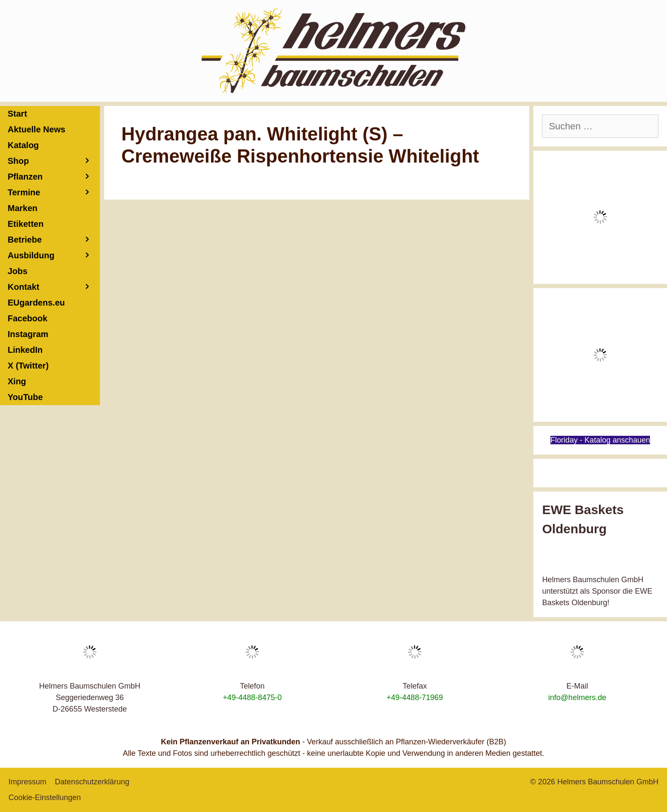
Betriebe (54, 240)
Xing (17, 381)
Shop (54, 161)
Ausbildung (54, 256)
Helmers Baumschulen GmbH (608, 782)
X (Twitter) (28, 366)
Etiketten (26, 224)
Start (17, 114)
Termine (54, 193)
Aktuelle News (37, 129)
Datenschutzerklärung (92, 782)
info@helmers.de (577, 698)
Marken (23, 208)
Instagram (28, 334)
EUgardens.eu (36, 303)
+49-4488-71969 (415, 698)
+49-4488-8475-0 (252, 698)
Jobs (18, 271)
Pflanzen (54, 177)
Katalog (23, 145)
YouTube (25, 397)
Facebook (27, 318)
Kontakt (54, 287)
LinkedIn (25, 350)
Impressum (27, 782)
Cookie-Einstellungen (45, 798)
